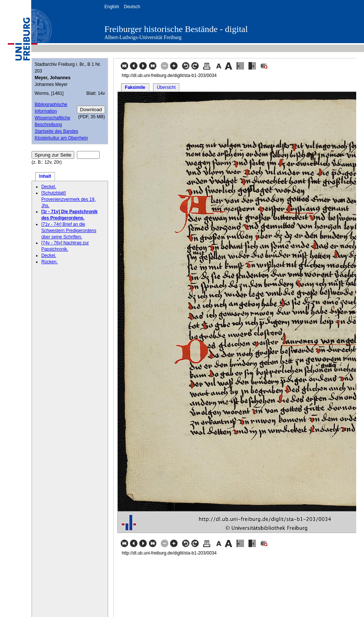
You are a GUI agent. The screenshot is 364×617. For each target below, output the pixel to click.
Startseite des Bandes (56, 131)
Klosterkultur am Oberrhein (61, 138)
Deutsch (132, 7)
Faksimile (135, 87)
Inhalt (45, 176)
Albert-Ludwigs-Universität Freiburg (143, 37)
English (112, 7)
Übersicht (166, 87)
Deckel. (49, 187)
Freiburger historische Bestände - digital (176, 29)
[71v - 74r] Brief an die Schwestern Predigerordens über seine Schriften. (69, 231)
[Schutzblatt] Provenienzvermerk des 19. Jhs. (68, 199)
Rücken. (49, 262)
